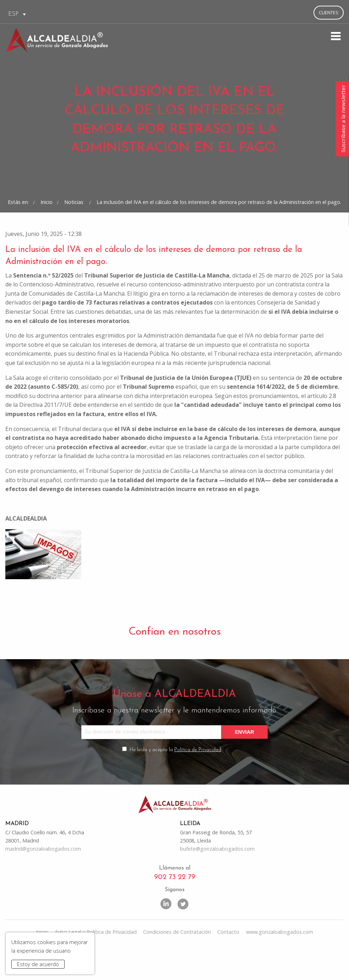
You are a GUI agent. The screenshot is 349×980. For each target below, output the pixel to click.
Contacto (228, 963)
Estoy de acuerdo (38, 964)
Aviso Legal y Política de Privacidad (96, 963)
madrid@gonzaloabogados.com (43, 880)
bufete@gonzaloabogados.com (217, 880)
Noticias (75, 229)
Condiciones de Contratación (177, 963)
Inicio (47, 229)
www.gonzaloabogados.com (280, 963)
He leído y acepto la (175, 780)
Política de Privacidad (198, 780)
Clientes (329, 12)
